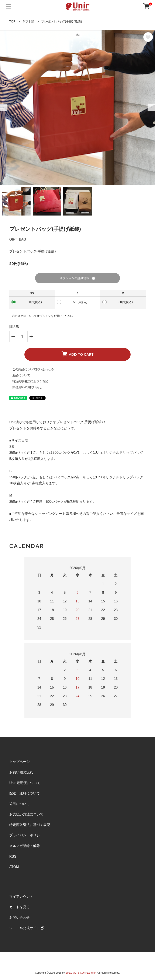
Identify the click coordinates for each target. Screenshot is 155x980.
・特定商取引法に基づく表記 (29, 381)
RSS (13, 856)
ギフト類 (28, 21)
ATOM (14, 867)
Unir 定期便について (25, 783)
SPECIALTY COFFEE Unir (81, 973)
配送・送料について (25, 793)
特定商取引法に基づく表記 (30, 825)
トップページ (20, 762)
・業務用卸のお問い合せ (26, 387)
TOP (12, 21)
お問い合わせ (20, 918)
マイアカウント (21, 897)
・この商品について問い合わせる (32, 369)
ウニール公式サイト (27, 928)
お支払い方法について (26, 814)
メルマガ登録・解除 (25, 846)
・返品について (20, 375)
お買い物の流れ (21, 772)
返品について (20, 804)
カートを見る (20, 907)
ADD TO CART (78, 354)
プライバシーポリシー (26, 835)
